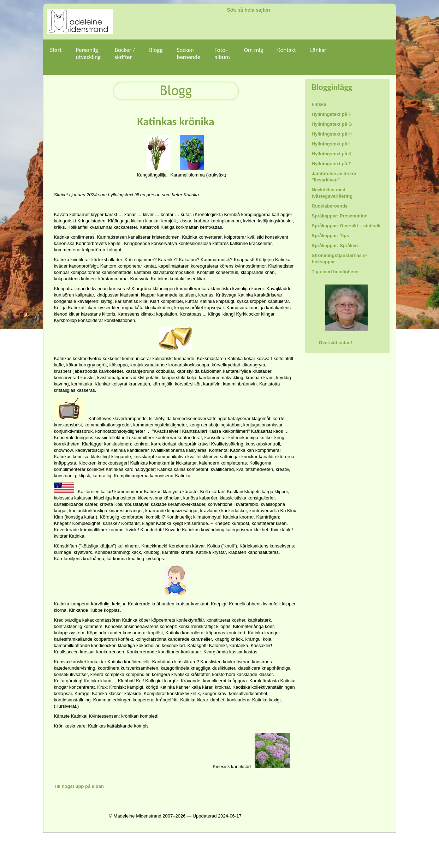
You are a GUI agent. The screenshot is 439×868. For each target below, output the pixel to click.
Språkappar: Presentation (340, 216)
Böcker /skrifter (125, 53)
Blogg (156, 53)
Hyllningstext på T (332, 164)
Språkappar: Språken (335, 246)
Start (56, 53)
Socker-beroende (188, 53)
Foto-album (222, 57)
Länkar (318, 53)
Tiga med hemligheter (336, 272)
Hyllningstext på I (331, 144)
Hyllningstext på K (332, 154)
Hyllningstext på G (332, 124)
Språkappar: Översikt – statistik (346, 226)
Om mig (254, 53)
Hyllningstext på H (332, 134)
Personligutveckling (88, 53)
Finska (319, 104)
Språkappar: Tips (331, 236)
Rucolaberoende (330, 206)
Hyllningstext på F (332, 114)
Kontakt (287, 50)
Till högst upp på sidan (79, 786)
